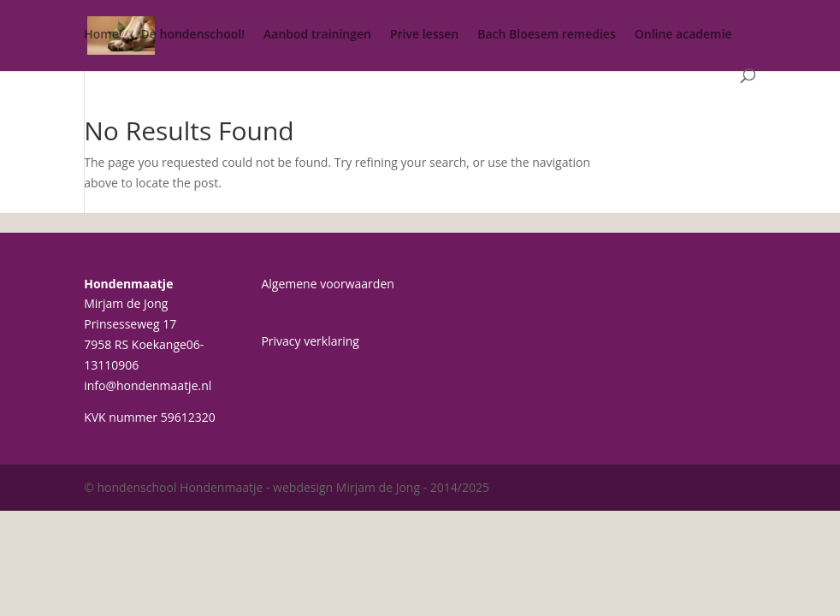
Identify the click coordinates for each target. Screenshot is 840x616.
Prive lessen (424, 35)
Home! (103, 35)
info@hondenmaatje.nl (148, 385)
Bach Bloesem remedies (547, 35)
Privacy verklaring (310, 341)
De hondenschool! (193, 35)
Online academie (683, 35)
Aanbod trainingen (317, 35)
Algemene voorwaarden (327, 284)
